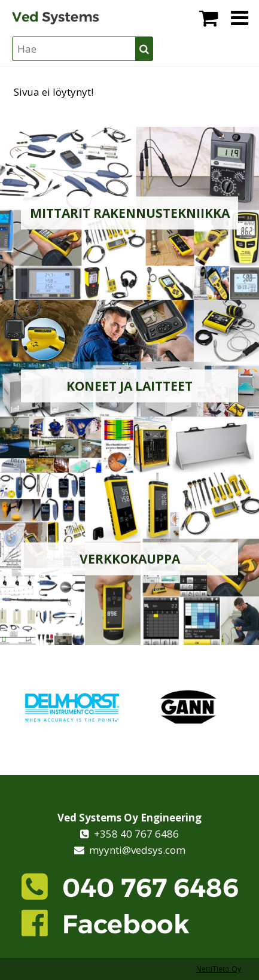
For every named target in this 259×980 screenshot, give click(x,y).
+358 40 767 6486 (134, 834)
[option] (72, 707)
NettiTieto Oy (219, 969)
